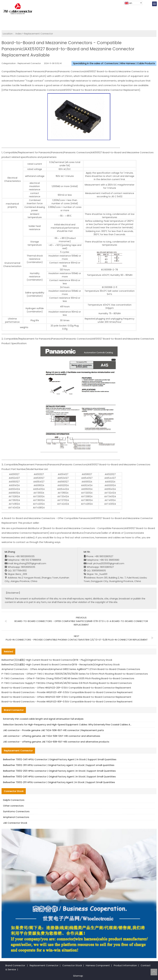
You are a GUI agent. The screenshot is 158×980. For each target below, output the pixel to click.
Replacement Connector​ (38, 34)
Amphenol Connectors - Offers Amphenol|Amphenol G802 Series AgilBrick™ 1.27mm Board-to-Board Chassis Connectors (71, 669)
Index (19, 34)
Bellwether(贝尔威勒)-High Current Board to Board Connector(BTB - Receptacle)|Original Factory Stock (61, 664)
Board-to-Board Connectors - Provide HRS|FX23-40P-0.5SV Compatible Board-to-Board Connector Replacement (67, 692)
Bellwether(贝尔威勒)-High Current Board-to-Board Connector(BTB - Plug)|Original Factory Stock (57, 660)
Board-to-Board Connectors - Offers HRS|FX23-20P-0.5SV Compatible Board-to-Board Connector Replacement (66, 688)
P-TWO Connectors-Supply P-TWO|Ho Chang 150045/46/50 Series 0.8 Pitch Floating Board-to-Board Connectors (67, 683)
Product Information (125, 965)
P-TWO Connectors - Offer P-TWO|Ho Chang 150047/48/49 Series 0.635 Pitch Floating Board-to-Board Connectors (68, 678)
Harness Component (98, 965)
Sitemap (78, 976)
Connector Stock (72, 965)
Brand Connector (15, 965)
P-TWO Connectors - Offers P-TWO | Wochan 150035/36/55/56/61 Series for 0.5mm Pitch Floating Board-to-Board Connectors (75, 674)
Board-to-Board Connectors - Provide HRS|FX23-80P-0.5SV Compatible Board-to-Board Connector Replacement (67, 702)
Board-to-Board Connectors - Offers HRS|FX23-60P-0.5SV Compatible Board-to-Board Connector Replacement (66, 697)
